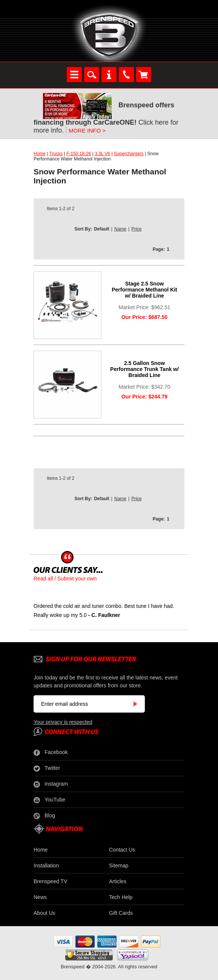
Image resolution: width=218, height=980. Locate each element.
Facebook (51, 753)
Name (120, 229)
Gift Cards (121, 913)
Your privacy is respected (63, 722)
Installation (46, 866)
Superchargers (129, 154)
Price (136, 229)
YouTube (49, 800)
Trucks (56, 154)
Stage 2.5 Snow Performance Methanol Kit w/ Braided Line (144, 290)
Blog (44, 816)
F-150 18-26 (79, 154)
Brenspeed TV (50, 881)
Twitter (47, 768)
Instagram (51, 784)
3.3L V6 (102, 154)
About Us (45, 913)
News (40, 897)
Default (102, 229)
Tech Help (121, 897)
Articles (118, 881)
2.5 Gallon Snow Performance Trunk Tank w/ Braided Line (144, 369)
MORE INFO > (87, 131)
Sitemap (119, 866)
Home (40, 154)
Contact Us (122, 850)
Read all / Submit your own (65, 579)
